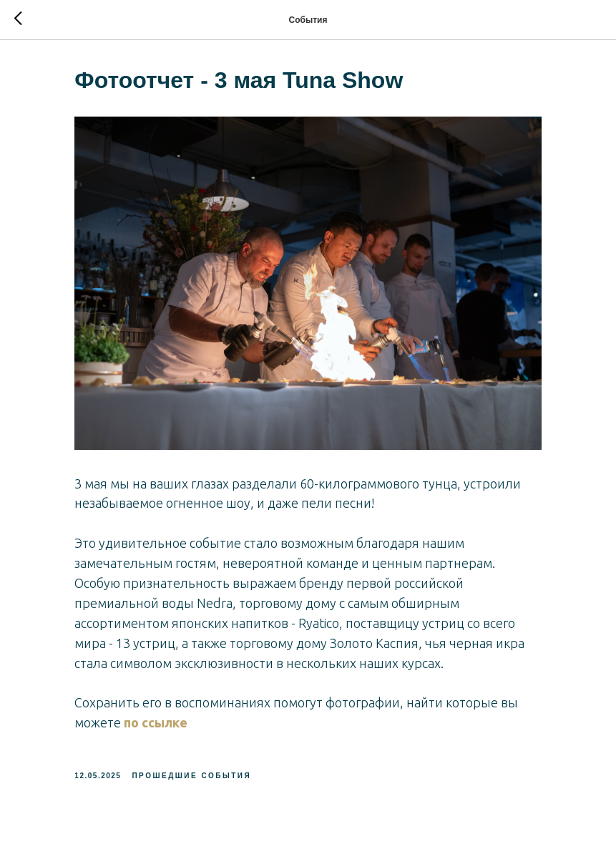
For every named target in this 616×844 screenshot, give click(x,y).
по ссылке (161, 717)
